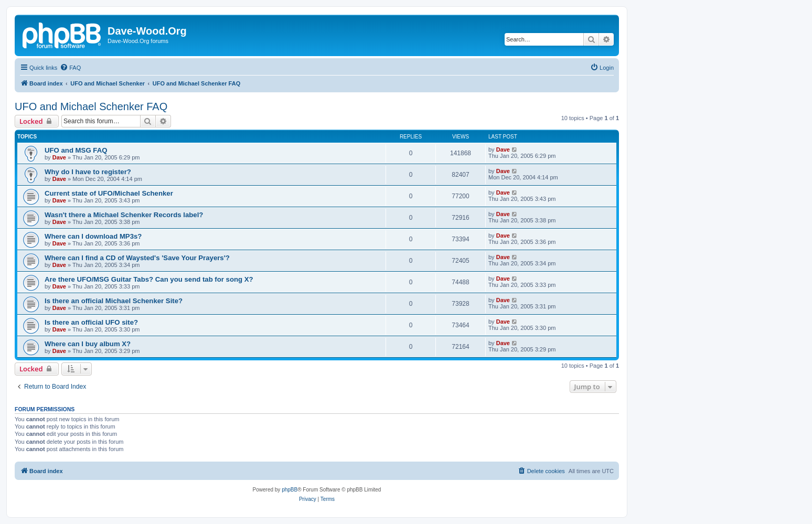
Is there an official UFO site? (91, 322)
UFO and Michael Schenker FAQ (91, 106)
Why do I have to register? (88, 172)
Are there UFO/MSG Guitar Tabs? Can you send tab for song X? (149, 279)
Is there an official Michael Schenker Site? (114, 301)
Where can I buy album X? (88, 344)
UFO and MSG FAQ (76, 150)
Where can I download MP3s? (93, 236)
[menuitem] (70, 68)
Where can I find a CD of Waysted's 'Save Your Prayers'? (137, 258)
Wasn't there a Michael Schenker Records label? (124, 215)
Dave (59, 157)
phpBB (290, 490)
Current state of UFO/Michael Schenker (109, 193)
